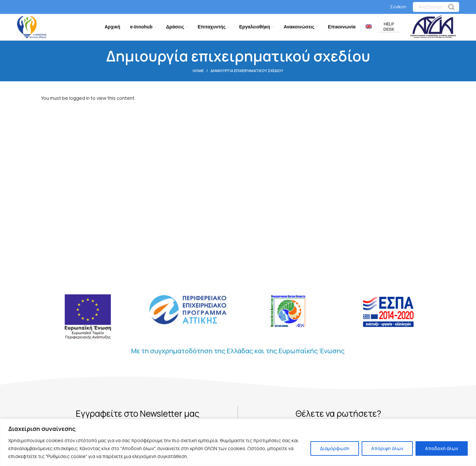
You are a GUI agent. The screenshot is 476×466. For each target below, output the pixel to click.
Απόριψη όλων (387, 448)
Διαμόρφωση (335, 448)
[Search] (436, 7)
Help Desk (389, 28)
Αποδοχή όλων (442, 448)
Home (198, 72)
